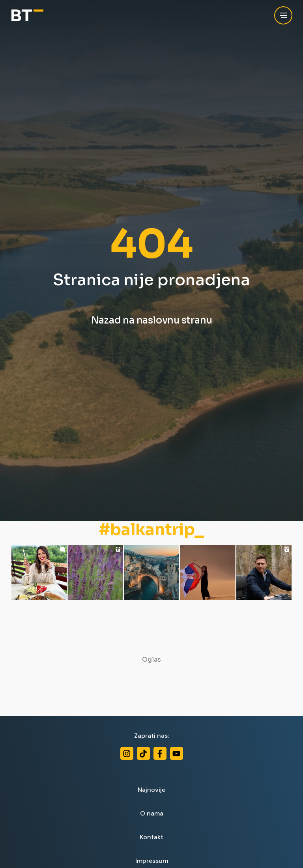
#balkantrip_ (151, 530)
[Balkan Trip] (27, 16)
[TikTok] (143, 753)
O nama (152, 813)
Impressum (152, 861)
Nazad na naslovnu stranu (152, 320)
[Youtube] (177, 753)
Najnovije (151, 790)
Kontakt (151, 837)
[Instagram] (127, 753)
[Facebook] (160, 753)
